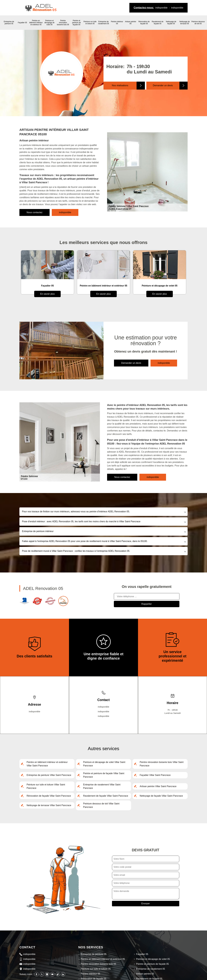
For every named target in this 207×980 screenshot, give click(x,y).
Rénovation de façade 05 (144, 23)
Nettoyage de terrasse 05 (185, 23)
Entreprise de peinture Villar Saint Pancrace (49, 775)
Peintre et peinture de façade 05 (76, 23)
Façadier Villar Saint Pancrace (155, 775)
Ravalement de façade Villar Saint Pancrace (106, 796)
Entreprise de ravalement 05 (103, 23)
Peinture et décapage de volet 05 (49, 23)
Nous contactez (34, 212)
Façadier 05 (22, 23)
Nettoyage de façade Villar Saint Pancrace (161, 796)
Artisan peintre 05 (130, 23)
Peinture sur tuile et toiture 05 (90, 23)
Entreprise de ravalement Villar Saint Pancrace (102, 786)
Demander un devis (163, 85)
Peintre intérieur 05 (117, 23)
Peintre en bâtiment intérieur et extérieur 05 (36, 23)
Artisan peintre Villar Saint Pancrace (158, 786)
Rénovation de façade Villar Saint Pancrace (49, 796)
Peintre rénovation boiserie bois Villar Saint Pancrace (162, 764)
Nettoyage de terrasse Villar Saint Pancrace (49, 805)
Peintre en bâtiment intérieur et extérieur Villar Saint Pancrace (47, 764)
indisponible (162, 8)
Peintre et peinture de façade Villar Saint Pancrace (104, 775)
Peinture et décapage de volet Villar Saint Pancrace (104, 764)
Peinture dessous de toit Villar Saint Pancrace (101, 805)
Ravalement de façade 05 (158, 23)
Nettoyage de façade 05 (171, 23)
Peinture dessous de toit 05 (198, 23)
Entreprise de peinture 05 (9, 23)
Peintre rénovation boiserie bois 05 (63, 23)
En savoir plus (48, 294)
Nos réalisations (120, 85)
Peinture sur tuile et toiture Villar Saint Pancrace (46, 786)
